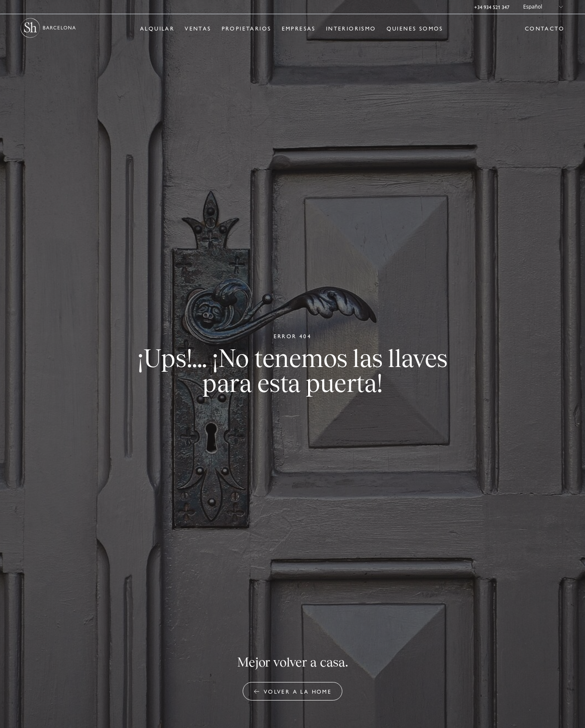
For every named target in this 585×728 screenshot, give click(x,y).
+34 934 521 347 (492, 7)
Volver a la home (292, 691)
